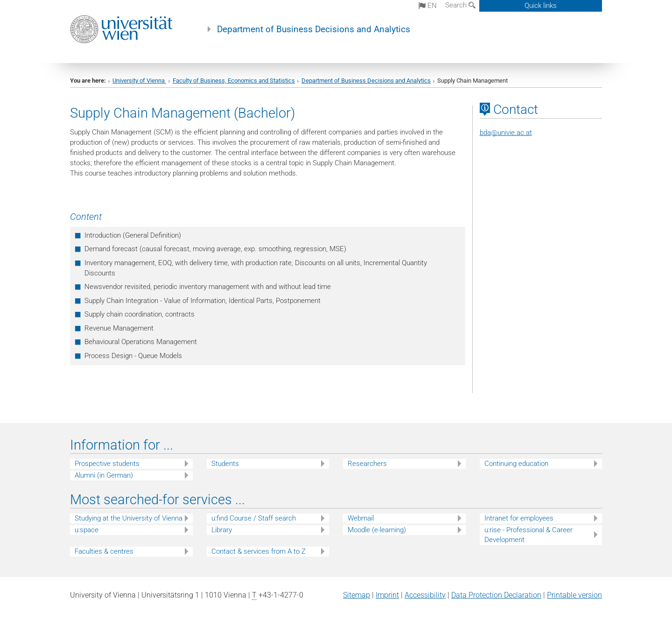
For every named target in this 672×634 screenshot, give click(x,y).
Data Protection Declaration (496, 595)
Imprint (387, 595)
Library (222, 530)
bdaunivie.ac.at (506, 133)
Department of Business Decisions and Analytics (314, 29)
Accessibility (425, 595)
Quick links (541, 6)
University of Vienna (139, 81)
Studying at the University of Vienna (129, 518)
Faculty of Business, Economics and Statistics (234, 81)
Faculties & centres (104, 551)
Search (460, 5)
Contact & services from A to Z (259, 551)
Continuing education (516, 464)
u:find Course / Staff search (254, 518)
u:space (87, 530)
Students (225, 464)
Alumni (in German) (104, 475)
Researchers (367, 464)
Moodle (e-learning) (377, 530)
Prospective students (107, 464)
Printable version (574, 595)
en (428, 6)
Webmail (361, 518)
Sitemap (357, 595)
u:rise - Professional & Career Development (528, 535)
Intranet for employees (519, 518)
